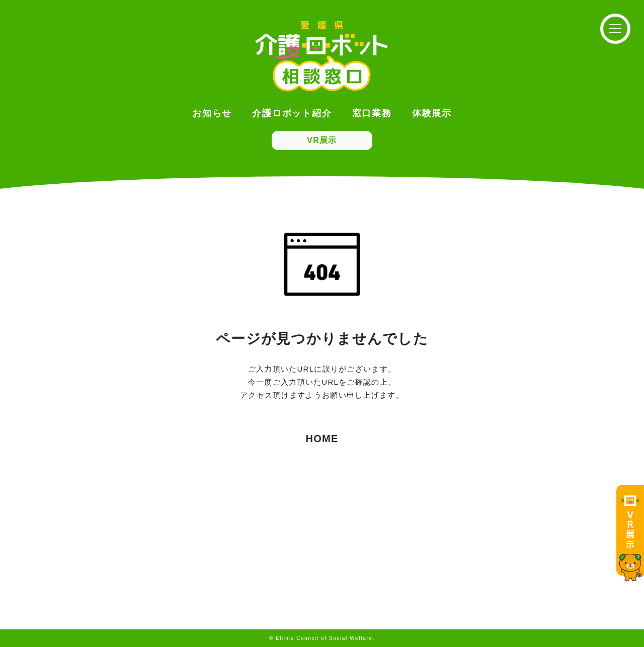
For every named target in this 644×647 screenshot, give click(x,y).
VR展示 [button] (322, 140)
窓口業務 (372, 113)
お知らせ (212, 113)
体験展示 (432, 113)
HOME (322, 439)
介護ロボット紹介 (292, 113)
